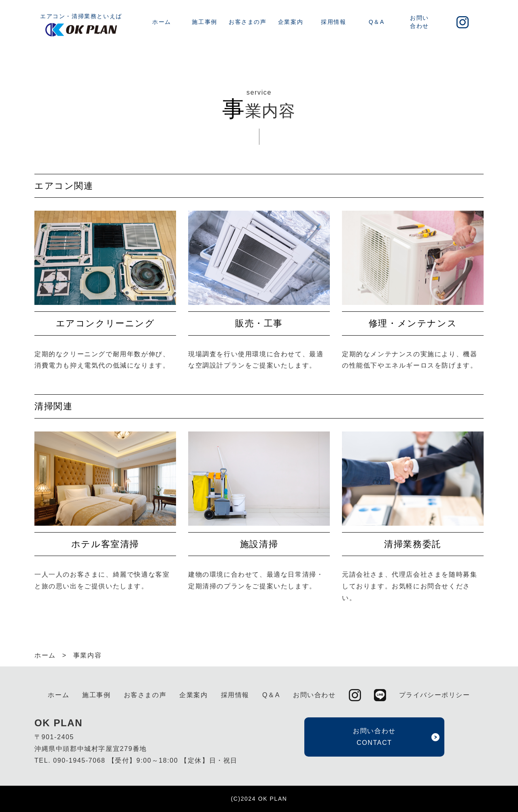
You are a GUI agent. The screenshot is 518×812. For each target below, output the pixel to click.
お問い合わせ (419, 22)
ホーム (162, 22)
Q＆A (377, 22)
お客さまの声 (248, 22)
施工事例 (204, 22)
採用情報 (333, 22)
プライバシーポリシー (435, 695)
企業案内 (291, 22)
